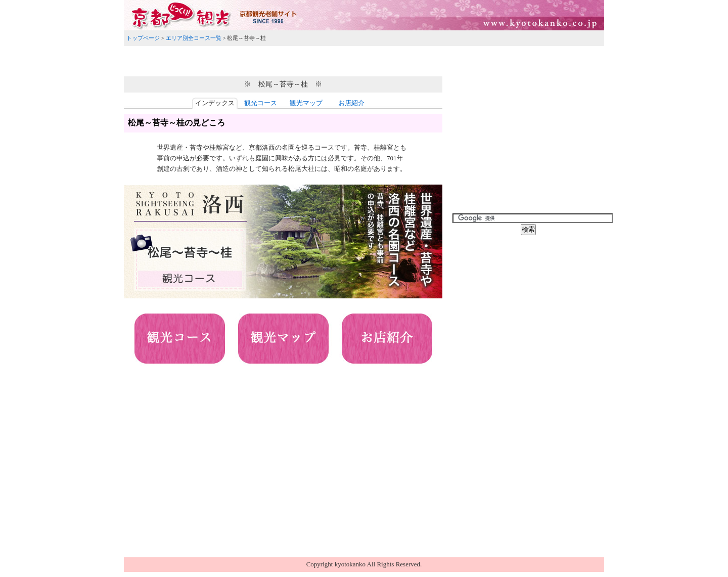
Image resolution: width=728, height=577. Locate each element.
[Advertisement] (364, 59)
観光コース (261, 103)
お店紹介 (351, 103)
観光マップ (306, 103)
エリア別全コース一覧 (194, 38)
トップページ (143, 38)
